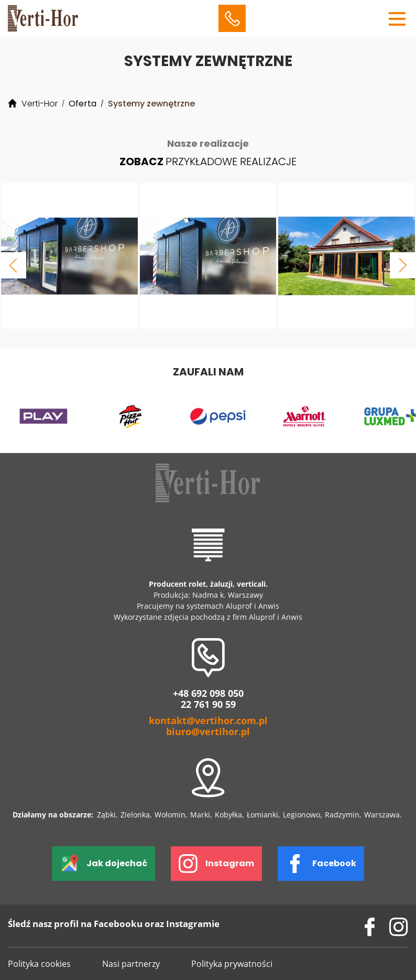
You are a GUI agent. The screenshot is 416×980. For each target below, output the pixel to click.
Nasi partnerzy (131, 964)
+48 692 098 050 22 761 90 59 (208, 699)
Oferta (83, 104)
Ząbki (106, 815)
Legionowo (302, 815)
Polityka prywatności (232, 964)
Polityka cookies (39, 964)
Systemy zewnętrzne (151, 104)
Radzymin (342, 815)
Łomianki (262, 815)
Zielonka (135, 815)
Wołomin (170, 815)
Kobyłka (228, 815)
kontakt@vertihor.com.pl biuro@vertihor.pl (208, 726)
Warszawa (382, 815)
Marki (200, 815)
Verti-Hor (40, 104)
